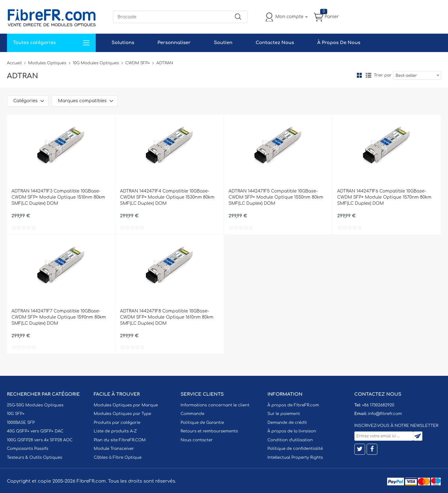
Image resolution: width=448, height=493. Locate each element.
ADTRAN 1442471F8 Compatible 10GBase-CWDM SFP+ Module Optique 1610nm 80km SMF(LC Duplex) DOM (167, 317)
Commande (193, 414)
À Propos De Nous (339, 43)
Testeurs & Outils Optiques (35, 458)
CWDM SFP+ (138, 63)
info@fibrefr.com (385, 414)
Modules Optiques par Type (123, 414)
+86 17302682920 (378, 405)
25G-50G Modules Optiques (35, 405)
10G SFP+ (16, 414)
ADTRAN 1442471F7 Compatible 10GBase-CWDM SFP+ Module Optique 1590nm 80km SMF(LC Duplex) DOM (59, 317)
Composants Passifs (28, 449)
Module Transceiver (114, 449)
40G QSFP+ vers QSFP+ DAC (35, 431)
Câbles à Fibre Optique (118, 458)
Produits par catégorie (117, 423)
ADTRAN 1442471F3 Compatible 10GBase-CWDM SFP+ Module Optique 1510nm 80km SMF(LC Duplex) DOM (58, 197)
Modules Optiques (47, 63)
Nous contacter (197, 440)
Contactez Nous (275, 43)
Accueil (15, 63)
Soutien (223, 43)
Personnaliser (174, 43)
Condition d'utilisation (290, 440)
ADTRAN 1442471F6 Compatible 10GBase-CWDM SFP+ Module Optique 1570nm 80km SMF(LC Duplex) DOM (384, 197)
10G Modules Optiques (96, 63)
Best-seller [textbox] (406, 76)
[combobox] (417, 75)
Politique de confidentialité (295, 449)
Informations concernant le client (215, 405)
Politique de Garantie (202, 423)
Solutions (123, 43)
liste (368, 75)
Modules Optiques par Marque (126, 405)
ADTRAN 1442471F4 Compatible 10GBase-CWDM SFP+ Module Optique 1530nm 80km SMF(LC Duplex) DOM (167, 197)
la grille (359, 75)
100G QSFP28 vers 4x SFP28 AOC (40, 440)
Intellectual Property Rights (295, 458)
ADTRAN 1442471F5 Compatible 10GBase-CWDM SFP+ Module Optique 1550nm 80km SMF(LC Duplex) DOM (276, 197)
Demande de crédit (287, 423)
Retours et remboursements (209, 431)
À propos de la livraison (292, 431)
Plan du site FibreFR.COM (120, 440)
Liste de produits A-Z (115, 431)
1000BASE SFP (21, 423)
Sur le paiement (284, 414)
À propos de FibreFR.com (293, 405)
